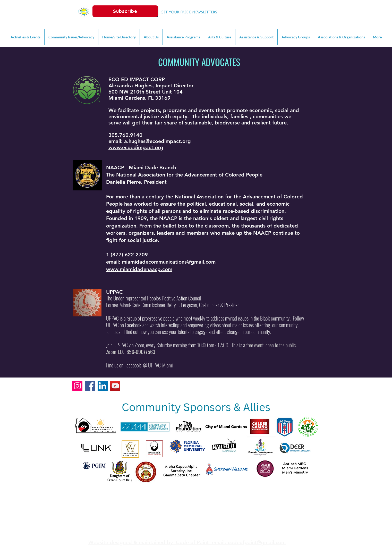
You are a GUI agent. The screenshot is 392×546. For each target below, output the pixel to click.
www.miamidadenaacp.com (139, 269)
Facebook (133, 365)
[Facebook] (90, 386)
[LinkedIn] (103, 386)
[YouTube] (115, 386)
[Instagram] (77, 386)
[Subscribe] (125, 11)
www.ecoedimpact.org (136, 147)
